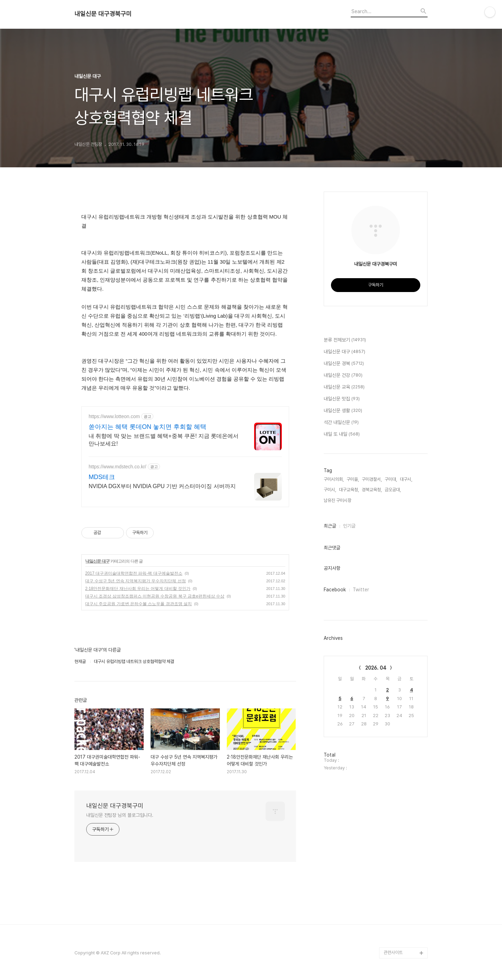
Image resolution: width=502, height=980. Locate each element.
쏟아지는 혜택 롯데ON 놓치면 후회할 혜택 (147, 427)
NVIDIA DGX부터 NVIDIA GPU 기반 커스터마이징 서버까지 (162, 486)
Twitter (361, 590)
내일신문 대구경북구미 (103, 14)
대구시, (406, 479)
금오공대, (393, 490)
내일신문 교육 (344, 387)
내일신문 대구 (97, 561)
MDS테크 (102, 477)
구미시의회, (334, 479)
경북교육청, (372, 490)
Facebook (335, 590)
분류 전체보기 (345, 340)
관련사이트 (393, 952)
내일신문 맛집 (342, 399)
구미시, (330, 490)
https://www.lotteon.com (114, 416)
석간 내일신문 (341, 423)
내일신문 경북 (344, 364)
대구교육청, (349, 490)
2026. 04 (376, 668)
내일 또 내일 (342, 434)
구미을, (353, 479)
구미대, (391, 479)
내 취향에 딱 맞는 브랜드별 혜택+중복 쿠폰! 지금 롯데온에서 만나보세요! (164, 440)
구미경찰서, (372, 479)
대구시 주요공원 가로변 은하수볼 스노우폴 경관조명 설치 (138, 604)
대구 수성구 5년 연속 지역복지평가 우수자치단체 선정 (136, 581)
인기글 (349, 526)
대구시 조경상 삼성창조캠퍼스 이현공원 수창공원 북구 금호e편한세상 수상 (155, 596)
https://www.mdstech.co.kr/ (118, 467)
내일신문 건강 (343, 376)
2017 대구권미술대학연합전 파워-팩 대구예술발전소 (134, 573)
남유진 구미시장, (338, 500)
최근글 (330, 526)
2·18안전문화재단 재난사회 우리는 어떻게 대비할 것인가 (138, 589)
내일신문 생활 (343, 411)
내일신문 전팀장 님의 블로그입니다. (120, 815)
